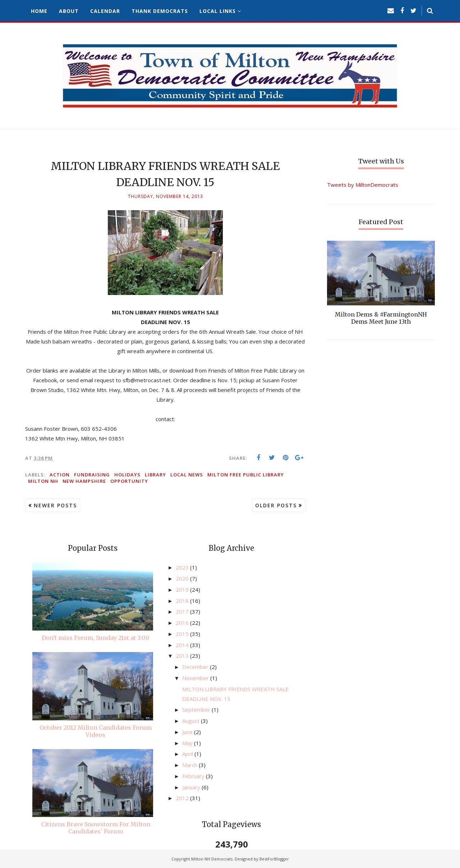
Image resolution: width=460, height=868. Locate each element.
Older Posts (276, 505)
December (196, 667)
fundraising (92, 475)
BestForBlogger (274, 859)
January (192, 787)
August (192, 721)
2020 (183, 578)
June (188, 732)
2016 (183, 623)
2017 (183, 611)
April (188, 754)
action (60, 475)
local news (187, 475)
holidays (127, 475)
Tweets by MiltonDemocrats (363, 185)
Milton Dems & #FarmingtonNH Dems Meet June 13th (381, 318)
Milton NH (43, 481)
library (155, 475)
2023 (183, 567)
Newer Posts (55, 505)
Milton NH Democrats (212, 859)
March (190, 765)
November (196, 678)
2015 (183, 634)
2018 (183, 601)
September (197, 710)
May (188, 743)
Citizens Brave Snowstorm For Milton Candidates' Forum (96, 828)
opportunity (129, 481)
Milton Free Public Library (246, 475)
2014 (183, 645)
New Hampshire (84, 481)
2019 (183, 590)
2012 (183, 798)
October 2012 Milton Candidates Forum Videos (96, 731)
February (194, 776)
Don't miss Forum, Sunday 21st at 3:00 (96, 638)
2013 (183, 656)
